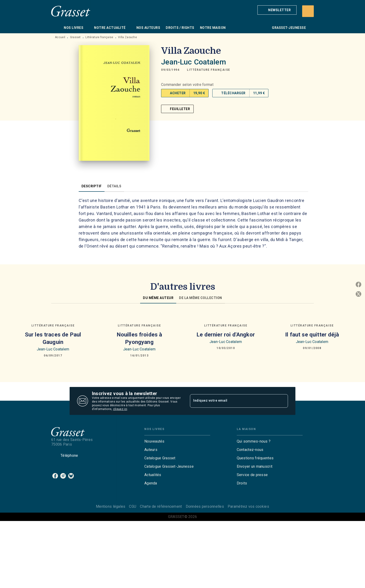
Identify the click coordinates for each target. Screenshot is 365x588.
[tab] (56, 28)
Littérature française (99, 37)
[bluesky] (71, 476)
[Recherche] (308, 11)
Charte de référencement (161, 506)
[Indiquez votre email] (233, 401)
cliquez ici (120, 409)
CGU (133, 506)
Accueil (60, 37)
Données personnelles (205, 506)
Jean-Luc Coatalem (194, 62)
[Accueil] (71, 11)
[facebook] (55, 476)
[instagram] (63, 476)
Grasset (75, 37)
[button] (277, 10)
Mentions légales (111, 506)
